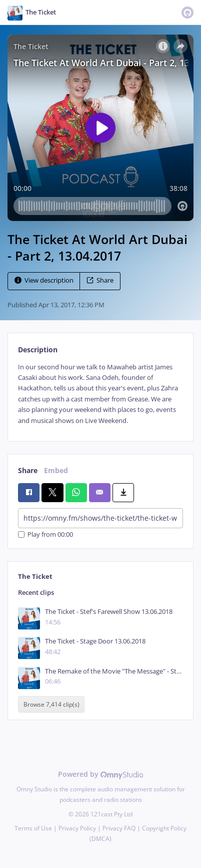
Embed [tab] (56, 470)
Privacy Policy (77, 828)
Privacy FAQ (119, 828)
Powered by (101, 774)
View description (44, 280)
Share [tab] (28, 470)
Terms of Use (33, 828)
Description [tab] (38, 350)
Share (100, 280)
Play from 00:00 (45, 534)
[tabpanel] (100, 394)
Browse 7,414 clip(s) (51, 704)
